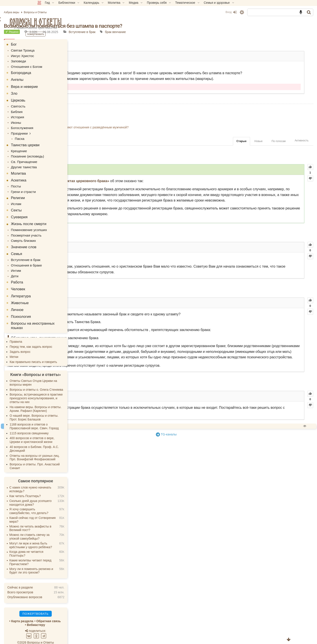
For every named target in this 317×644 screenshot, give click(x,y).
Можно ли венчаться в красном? (136, 133)
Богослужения (52, 125)
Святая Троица (53, 50)
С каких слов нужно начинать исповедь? (62, 480)
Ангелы (49, 78)
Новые (227, 153)
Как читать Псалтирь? (56, 487)
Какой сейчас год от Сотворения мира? (64, 510)
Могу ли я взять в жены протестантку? (140, 128)
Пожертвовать (119, 494)
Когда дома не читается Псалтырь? (58, 544)
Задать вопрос (51, 342)
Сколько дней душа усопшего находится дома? (62, 493)
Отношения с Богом (56, 65)
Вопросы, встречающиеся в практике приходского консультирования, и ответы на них (67, 389)
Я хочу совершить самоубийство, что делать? (60, 502)
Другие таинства (54, 162)
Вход (200, 12)
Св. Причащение (54, 157)
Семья (48, 246)
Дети (46, 267)
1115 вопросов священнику (60, 424)
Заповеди (49, 60)
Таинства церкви (57, 141)
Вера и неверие (56, 85)
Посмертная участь (56, 228)
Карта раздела (53, 612)
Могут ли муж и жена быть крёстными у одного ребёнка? (62, 536)
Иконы (47, 120)
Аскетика (50, 175)
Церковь (50, 99)
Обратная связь (80, 612)
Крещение (50, 147)
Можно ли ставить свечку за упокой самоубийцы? (61, 527)
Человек (49, 280)
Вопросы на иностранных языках (64, 316)
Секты (48, 203)
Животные (51, 293)
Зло (45, 92)
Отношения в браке (56, 257)
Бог (45, 44)
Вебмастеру (67, 615)
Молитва (50, 168)
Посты (47, 180)
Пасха (50, 135)
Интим (47, 262)
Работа (48, 273)
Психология (52, 307)
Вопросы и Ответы (67, 22)
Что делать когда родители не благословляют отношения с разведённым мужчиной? (173, 139)
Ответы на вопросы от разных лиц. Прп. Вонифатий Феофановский (66, 448)
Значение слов (55, 239)
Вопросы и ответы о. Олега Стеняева (68, 380)
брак (214, 32)
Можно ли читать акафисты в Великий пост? (62, 519)
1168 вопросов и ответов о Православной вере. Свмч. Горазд (65, 417)
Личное (49, 300)
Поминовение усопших (59, 223)
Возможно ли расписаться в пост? (137, 118)
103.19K (150, 180)
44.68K (139, 342)
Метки (45, 347)
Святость (49, 105)
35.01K (141, 463)
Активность (270, 152)
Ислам (47, 197)
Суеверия (51, 210)
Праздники (50, 130)
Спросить (142, 494)
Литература (52, 287)
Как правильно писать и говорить (65, 352)
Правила (47, 332)
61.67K (150, 281)
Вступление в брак (187, 32)
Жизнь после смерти (60, 217)
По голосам (247, 153)
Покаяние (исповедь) (57, 152)
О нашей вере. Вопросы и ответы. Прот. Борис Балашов (65, 408)
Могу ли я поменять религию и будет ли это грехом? (63, 561)
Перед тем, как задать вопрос (62, 337)
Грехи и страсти (54, 185)
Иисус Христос (53, 55)
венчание (224, 32)
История (48, 115)
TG (204, 501)
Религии (49, 192)
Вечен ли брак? (124, 123)
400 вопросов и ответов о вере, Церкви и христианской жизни (63, 430)
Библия (48, 110)
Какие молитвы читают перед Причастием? (62, 553)
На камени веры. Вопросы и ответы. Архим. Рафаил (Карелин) (67, 399)
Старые (210, 153)
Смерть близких (54, 233)
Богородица (52, 71)
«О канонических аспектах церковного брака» (175, 192)
